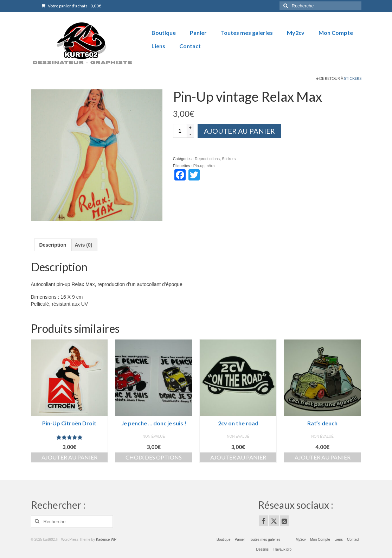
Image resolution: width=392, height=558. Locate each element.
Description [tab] (53, 245)
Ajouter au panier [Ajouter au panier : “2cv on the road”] (238, 457)
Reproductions (207, 159)
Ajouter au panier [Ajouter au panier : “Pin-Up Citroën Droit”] (69, 457)
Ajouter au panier (239, 131)
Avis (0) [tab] (83, 245)
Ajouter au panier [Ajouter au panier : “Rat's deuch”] (323, 457)
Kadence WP (106, 540)
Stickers (353, 78)
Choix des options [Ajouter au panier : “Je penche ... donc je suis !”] (154, 457)
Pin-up (199, 166)
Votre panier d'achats (71, 6)
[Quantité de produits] (180, 131)
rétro (211, 166)
